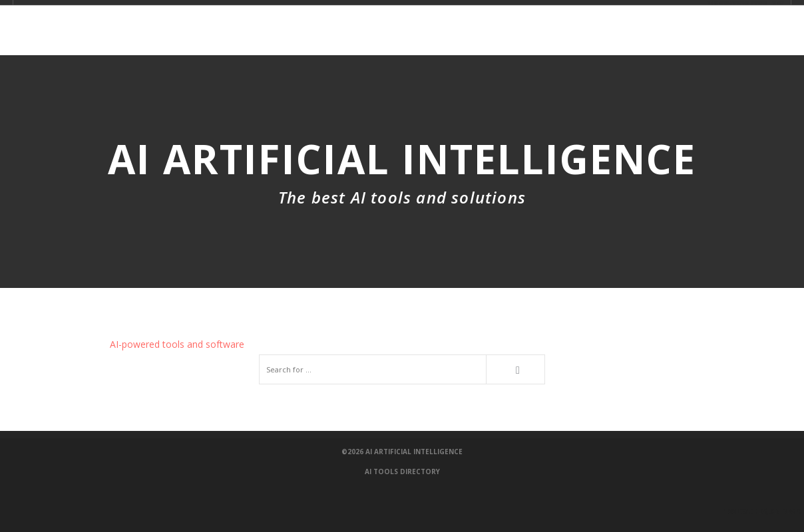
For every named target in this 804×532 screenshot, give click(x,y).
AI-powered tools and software (177, 344)
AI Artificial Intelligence (414, 452)
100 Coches (774, 511)
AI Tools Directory (402, 471)
